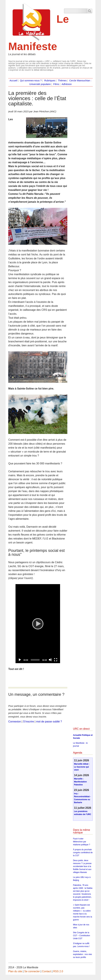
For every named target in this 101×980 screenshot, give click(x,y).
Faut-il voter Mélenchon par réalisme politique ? (81, 842)
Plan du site (15, 971)
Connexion (15, 722)
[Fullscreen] (56, 660)
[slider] (35, 660)
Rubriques (50, 81)
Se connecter (32, 971)
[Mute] (50, 660)
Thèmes (62, 81)
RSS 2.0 (58, 971)
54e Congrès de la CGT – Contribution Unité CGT (81, 936)
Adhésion (67, 84)
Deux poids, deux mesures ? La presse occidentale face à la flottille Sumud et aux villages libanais (82, 866)
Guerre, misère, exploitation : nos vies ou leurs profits (82, 954)
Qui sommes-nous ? (31, 81)
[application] (38, 624)
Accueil (13, 81)
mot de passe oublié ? (49, 722)
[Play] (38, 624)
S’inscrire (29, 722)
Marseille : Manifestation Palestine (80, 782)
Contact (46, 971)
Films (56, 84)
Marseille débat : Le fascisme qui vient (82, 767)
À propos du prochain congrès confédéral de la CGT (83, 853)
